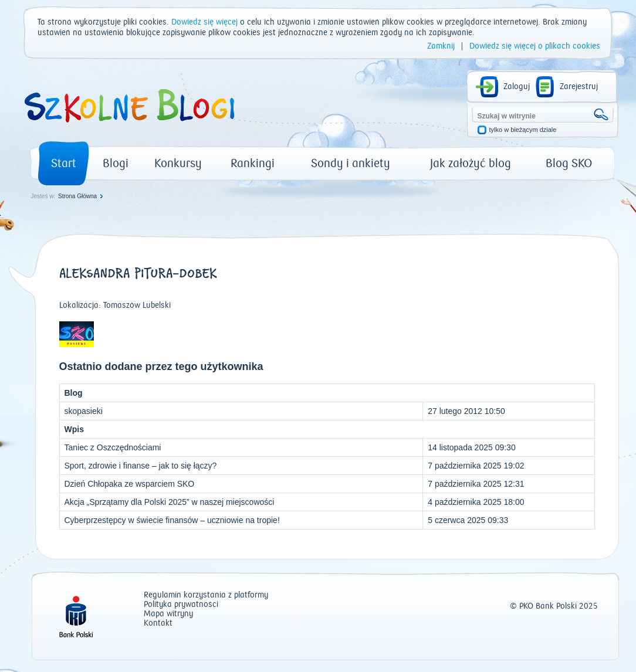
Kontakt (158, 624)
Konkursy (178, 163)
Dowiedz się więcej (204, 22)
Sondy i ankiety (351, 163)
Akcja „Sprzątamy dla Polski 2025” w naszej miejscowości (170, 502)
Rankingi (253, 163)
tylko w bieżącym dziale (523, 130)
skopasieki (84, 411)
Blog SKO (569, 163)
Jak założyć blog (471, 163)
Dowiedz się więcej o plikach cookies (535, 46)
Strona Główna (77, 196)
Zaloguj (517, 87)
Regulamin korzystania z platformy (206, 595)
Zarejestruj (579, 87)
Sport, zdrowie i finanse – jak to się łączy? (141, 466)
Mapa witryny (168, 614)
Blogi (116, 163)
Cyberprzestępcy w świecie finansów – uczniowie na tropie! (172, 520)
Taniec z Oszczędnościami (113, 447)
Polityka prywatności (181, 605)
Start (64, 163)
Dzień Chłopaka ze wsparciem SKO (130, 484)
